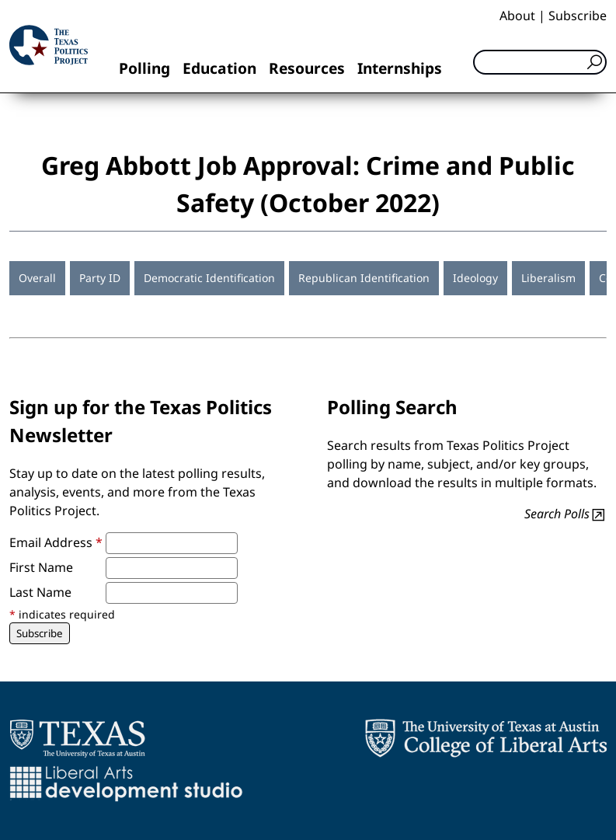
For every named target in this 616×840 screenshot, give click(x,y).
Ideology (475, 278)
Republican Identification (364, 278)
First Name (41, 567)
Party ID (100, 278)
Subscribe (578, 16)
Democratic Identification (209, 278)
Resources (307, 68)
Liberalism (548, 278)
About (517, 16)
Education (219, 68)
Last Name (40, 592)
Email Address (56, 542)
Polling (144, 68)
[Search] (540, 62)
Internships (400, 68)
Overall (37, 278)
